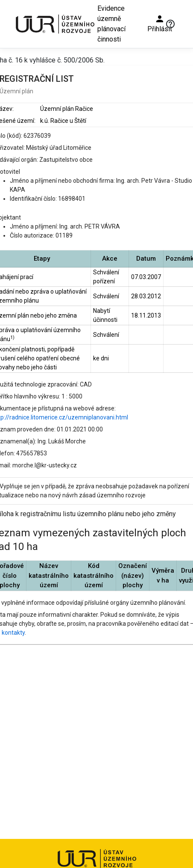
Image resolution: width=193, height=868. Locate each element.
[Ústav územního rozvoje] (55, 24)
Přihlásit (160, 23)
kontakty (13, 633)
